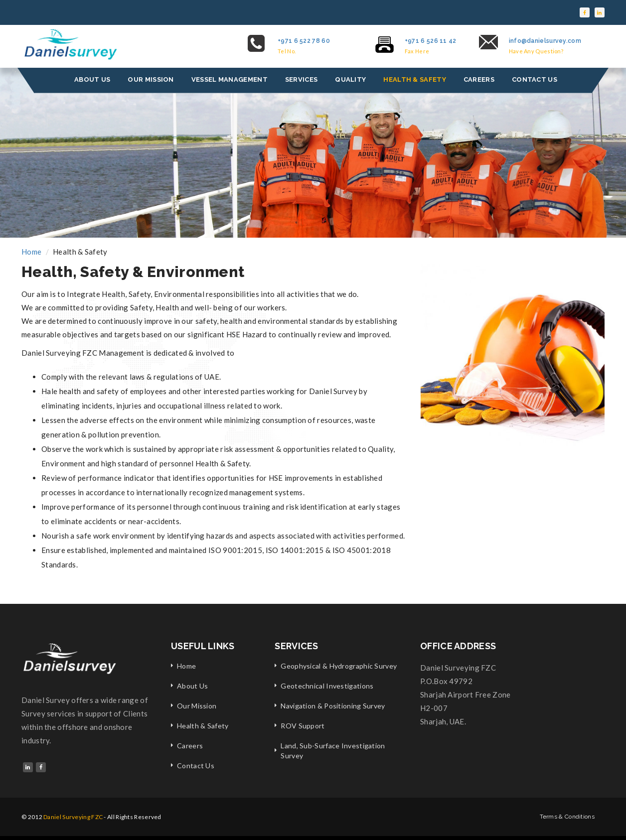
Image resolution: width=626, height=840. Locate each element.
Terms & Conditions (567, 817)
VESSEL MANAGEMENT (230, 79)
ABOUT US (92, 79)
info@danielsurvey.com (545, 41)
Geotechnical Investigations (327, 686)
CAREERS (479, 79)
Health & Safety (203, 726)
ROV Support (303, 726)
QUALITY (350, 79)
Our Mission (197, 706)
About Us (192, 686)
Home (31, 252)
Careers (190, 746)
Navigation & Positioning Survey (333, 706)
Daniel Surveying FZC (73, 817)
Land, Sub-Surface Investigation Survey (333, 751)
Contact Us (196, 766)
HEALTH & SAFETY (415, 79)
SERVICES (301, 79)
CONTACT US (535, 79)
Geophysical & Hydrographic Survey (339, 666)
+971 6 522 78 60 (304, 41)
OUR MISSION (151, 79)
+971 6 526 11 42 (431, 41)
